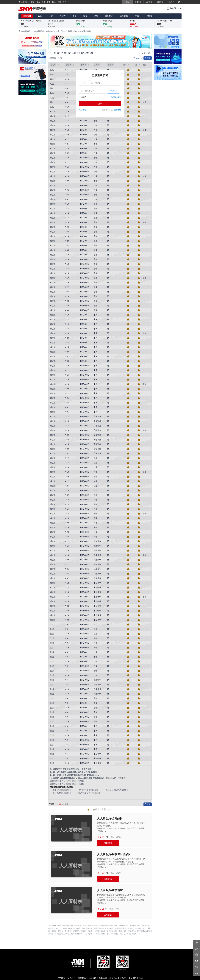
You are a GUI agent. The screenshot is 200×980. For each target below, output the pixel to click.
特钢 (96, 16)
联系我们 (82, 978)
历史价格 (139, 58)
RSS (141, 978)
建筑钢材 (27, 16)
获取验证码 (113, 91)
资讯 (38, 2)
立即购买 (108, 843)
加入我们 (71, 978)
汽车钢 (149, 16)
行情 (33, 2)
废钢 (137, 16)
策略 (49, 2)
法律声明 (92, 978)
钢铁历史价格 (176, 8)
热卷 (40, 16)
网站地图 (132, 978)
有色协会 (113, 978)
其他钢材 (109, 16)
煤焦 (74, 16)
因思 (54, 2)
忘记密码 (82, 110)
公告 (65, 2)
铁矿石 (63, 16)
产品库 (123, 978)
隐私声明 (103, 978)
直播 (59, 2)
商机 (43, 2)
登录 (100, 104)
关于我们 (61, 978)
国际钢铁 (124, 16)
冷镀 (51, 16)
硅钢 (85, 16)
